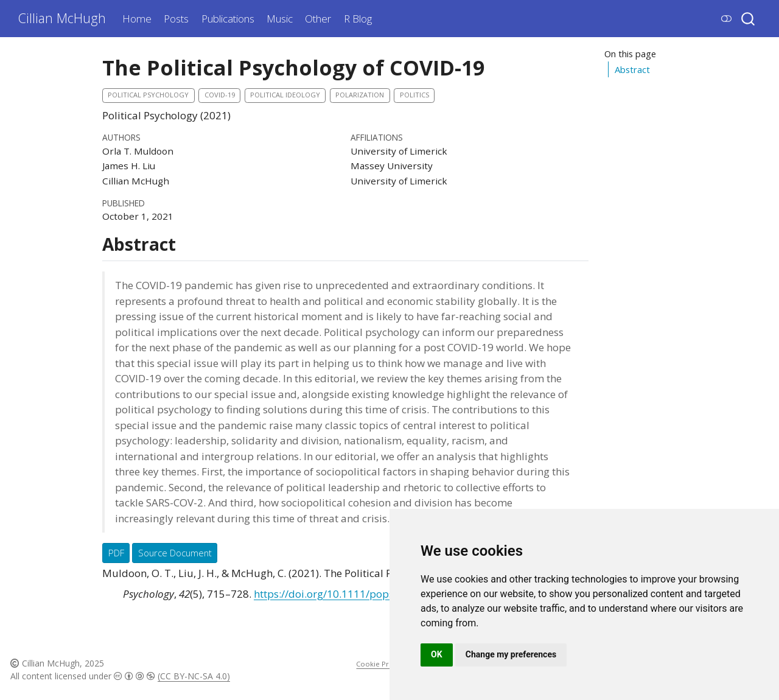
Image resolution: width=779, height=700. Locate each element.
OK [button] (437, 654)
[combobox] (749, 19)
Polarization (360, 95)
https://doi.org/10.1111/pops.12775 (340, 594)
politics (414, 95)
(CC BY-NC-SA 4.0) (194, 676)
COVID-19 (220, 95)
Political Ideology (285, 95)
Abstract (632, 69)
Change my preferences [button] (511, 654)
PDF (116, 553)
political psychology (148, 95)
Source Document (175, 553)
